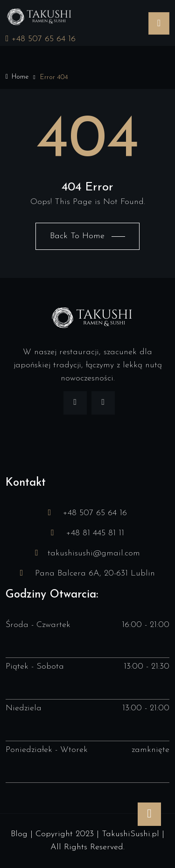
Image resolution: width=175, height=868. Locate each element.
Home (17, 77)
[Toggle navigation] (159, 23)
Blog (19, 834)
